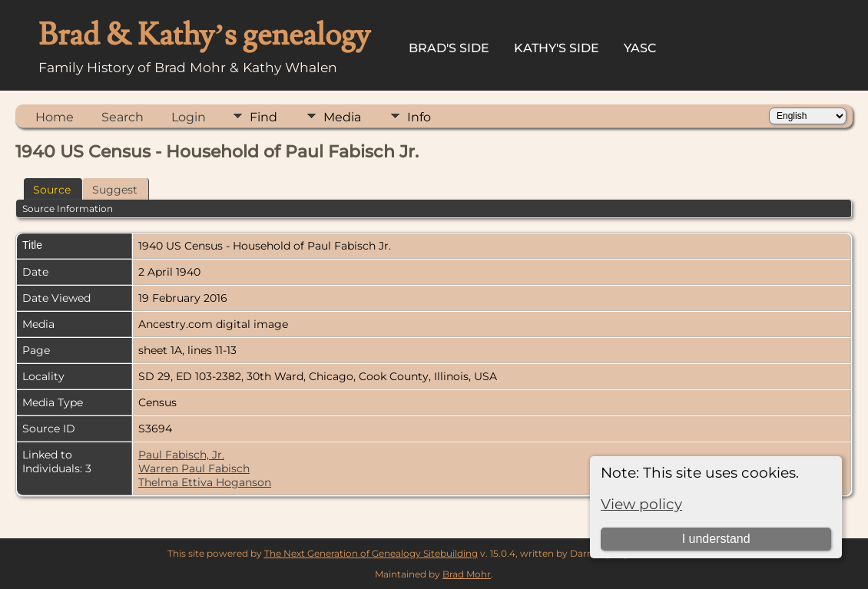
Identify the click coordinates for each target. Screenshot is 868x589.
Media (342, 117)
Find (263, 117)
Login (189, 117)
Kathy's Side (557, 48)
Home (55, 117)
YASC (640, 48)
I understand (716, 539)
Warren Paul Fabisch (194, 468)
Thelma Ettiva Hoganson (205, 482)
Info (419, 117)
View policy (641, 504)
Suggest (115, 190)
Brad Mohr (467, 574)
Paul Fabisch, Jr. (181, 455)
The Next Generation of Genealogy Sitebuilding (371, 553)
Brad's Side (449, 48)
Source (52, 190)
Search (123, 117)
